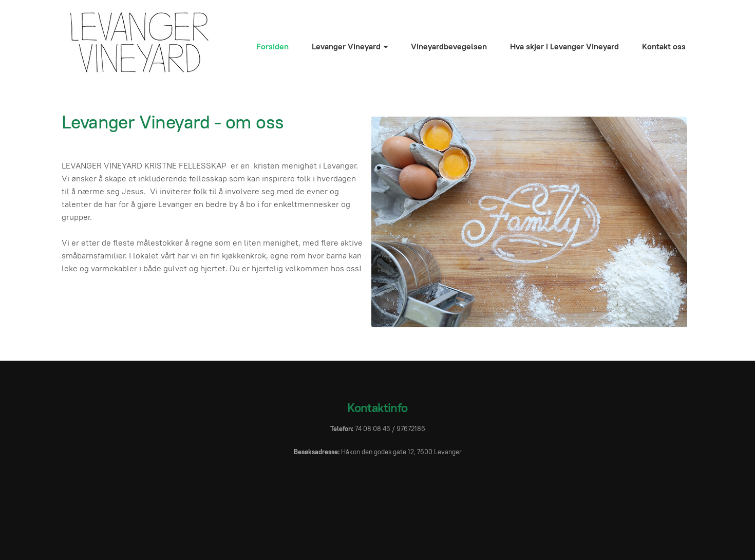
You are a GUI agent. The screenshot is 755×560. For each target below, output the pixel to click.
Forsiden (272, 46)
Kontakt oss (664, 46)
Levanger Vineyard (350, 46)
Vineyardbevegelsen (449, 46)
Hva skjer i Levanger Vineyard (564, 46)
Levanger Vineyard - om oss (173, 122)
